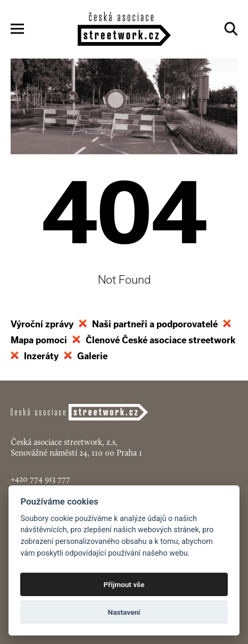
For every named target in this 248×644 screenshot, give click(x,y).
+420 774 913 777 (40, 479)
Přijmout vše (124, 584)
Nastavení (124, 612)
